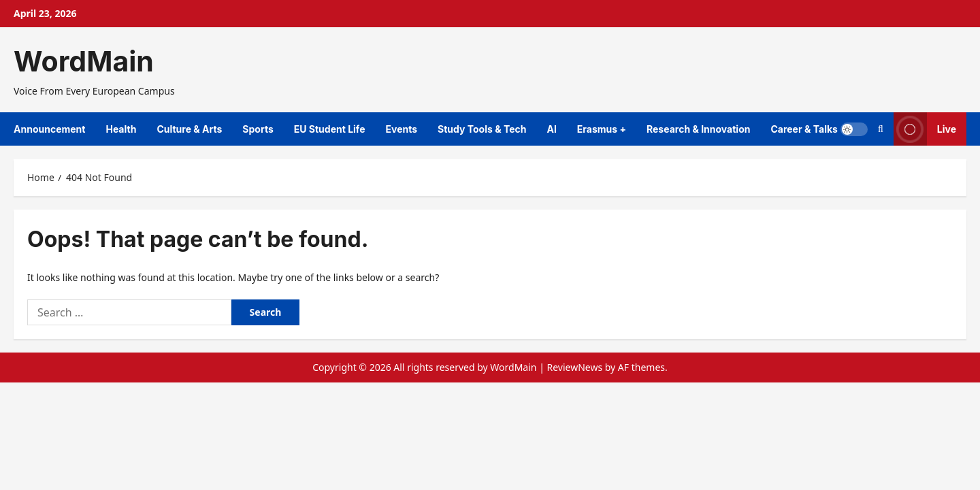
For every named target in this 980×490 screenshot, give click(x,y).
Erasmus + (602, 129)
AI (551, 129)
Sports (258, 129)
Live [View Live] (925, 129)
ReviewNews (574, 367)
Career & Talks (804, 129)
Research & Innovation (698, 129)
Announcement (49, 129)
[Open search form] (881, 129)
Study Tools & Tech (482, 129)
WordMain (84, 61)
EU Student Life (330, 129)
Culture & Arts (189, 129)
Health (121, 129)
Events (401, 129)
